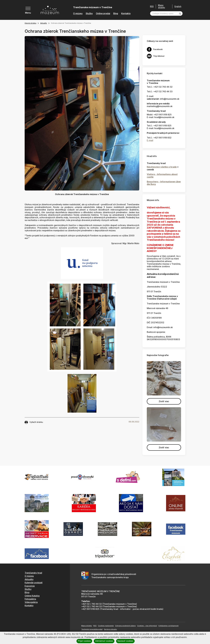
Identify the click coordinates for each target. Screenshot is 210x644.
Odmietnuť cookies (104, 641)
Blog (116, 13)
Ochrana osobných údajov (125, 626)
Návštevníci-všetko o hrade (162, 167)
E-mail (150, 140)
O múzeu (78, 13)
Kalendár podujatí (34, 583)
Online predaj (103, 13)
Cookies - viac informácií (147, 626)
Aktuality (44, 23)
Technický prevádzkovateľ (92, 629)
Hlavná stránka (30, 23)
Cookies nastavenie (106, 626)
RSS (152, 6)
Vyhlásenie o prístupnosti (168, 626)
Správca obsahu (110, 629)
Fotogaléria (30, 599)
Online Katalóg (32, 596)
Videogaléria (31, 602)
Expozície (30, 586)
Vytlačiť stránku (34, 422)
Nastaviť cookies (125, 641)
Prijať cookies (84, 641)
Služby (89, 13)
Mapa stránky (162, 6)
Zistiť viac (164, 401)
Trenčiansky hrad (33, 573)
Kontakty (126, 13)
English (178, 6)
